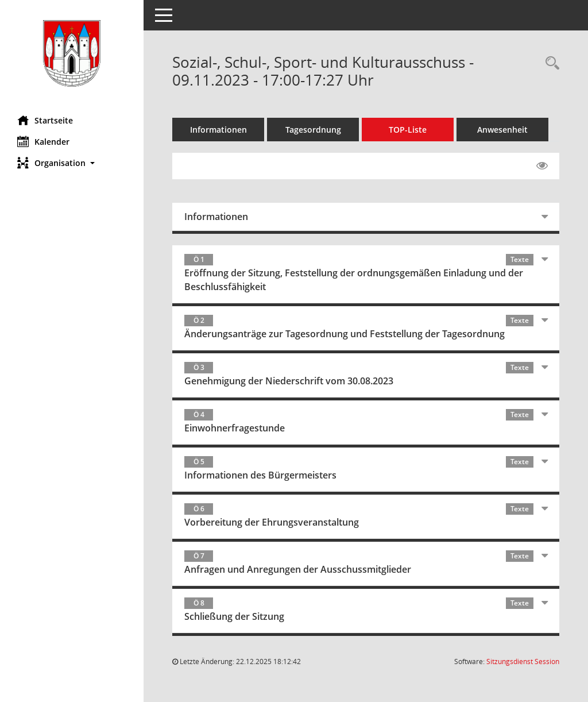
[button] (72, 163)
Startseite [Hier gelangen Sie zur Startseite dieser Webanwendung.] (45, 120)
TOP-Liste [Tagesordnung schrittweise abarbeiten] (408, 130)
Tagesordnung (313, 130)
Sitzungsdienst (523, 662)
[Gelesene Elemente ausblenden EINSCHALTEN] (542, 166)
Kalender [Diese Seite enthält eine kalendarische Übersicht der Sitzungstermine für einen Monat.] (43, 141)
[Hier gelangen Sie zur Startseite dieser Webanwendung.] (72, 53)
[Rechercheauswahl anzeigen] (550, 63)
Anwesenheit (502, 130)
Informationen (218, 130)
